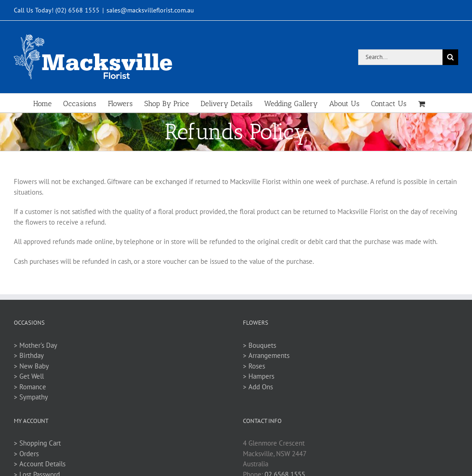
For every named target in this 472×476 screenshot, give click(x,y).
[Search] (450, 57)
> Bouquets (260, 345)
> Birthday (29, 355)
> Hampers (259, 376)
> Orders (26, 454)
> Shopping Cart (37, 443)
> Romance (30, 387)
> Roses (254, 366)
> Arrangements (266, 355)
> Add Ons (258, 387)
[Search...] (400, 57)
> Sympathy (31, 397)
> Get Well (29, 376)
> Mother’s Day (35, 345)
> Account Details (40, 464)
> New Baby (31, 366)
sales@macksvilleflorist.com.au (150, 10)
